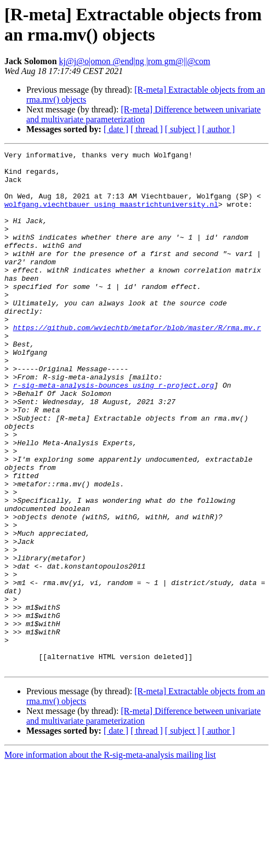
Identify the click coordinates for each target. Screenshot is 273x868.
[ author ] (219, 129)
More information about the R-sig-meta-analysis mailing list (110, 858)
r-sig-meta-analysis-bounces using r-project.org (114, 433)
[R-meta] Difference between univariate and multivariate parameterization (144, 114)
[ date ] (116, 129)
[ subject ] (183, 129)
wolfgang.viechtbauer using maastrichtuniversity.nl (111, 215)
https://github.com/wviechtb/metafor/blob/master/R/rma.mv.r (137, 364)
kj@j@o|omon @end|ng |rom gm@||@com (135, 61)
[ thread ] (147, 129)
